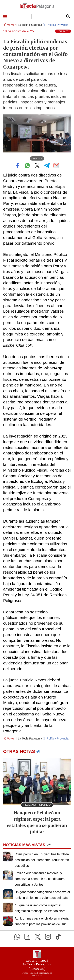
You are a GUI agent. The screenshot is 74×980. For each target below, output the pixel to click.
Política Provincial (58, 25)
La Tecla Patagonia (30, 25)
